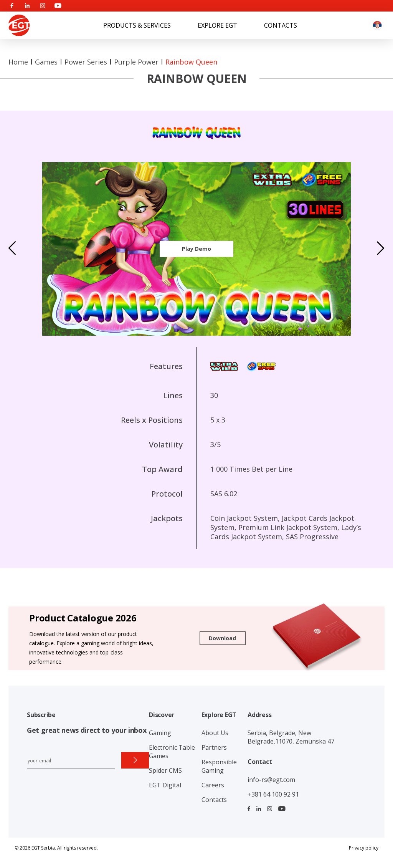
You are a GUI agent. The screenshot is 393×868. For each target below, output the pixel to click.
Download (222, 638)
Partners (214, 747)
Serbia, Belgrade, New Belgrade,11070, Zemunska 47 (291, 737)
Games (46, 62)
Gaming (160, 733)
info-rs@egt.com (271, 780)
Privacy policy (364, 848)
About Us (215, 733)
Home (18, 62)
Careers (213, 785)
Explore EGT (217, 25)
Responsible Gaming (219, 766)
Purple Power (136, 62)
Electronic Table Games (172, 752)
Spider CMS (165, 770)
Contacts (281, 25)
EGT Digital (165, 785)
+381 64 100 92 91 (273, 794)
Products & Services (137, 25)
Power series (86, 62)
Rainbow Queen (191, 62)
